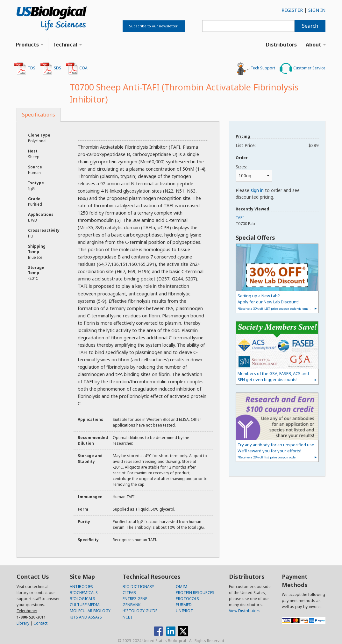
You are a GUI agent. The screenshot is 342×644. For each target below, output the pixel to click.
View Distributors (245, 611)
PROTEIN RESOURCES (195, 593)
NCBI (127, 617)
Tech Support (256, 68)
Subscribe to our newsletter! (154, 26)
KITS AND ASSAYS (86, 617)
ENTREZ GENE (135, 599)
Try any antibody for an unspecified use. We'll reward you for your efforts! (276, 451)
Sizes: (241, 167)
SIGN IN (317, 10)
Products (27, 45)
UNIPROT (184, 611)
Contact (40, 623)
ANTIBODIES (81, 587)
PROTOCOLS (187, 599)
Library (23, 623)
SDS (51, 68)
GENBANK (132, 605)
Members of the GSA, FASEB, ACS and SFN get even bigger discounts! (273, 376)
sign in (257, 190)
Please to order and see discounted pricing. (268, 194)
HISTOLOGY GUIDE (140, 611)
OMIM (182, 587)
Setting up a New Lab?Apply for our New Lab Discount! (274, 302)
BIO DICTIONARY (138, 587)
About (313, 45)
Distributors (281, 45)
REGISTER (292, 10)
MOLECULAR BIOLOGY (90, 611)
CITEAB (129, 593)
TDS (25, 68)
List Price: (277, 145)
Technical (65, 45)
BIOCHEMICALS (84, 593)
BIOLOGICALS (82, 599)
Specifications (39, 115)
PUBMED (184, 605)
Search (310, 26)
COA (77, 68)
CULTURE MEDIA (85, 605)
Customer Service (303, 68)
